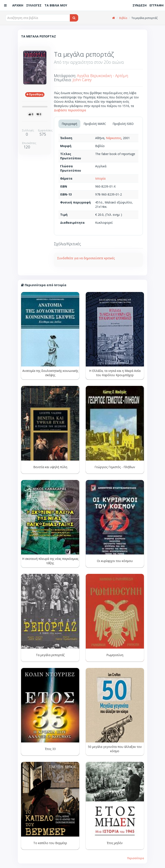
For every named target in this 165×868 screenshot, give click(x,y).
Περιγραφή (69, 124)
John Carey (82, 80)
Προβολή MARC (95, 124)
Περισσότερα (136, 858)
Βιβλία (123, 18)
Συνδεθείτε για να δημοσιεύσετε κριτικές (86, 258)
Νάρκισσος (114, 138)
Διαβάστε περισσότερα (70, 110)
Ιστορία (100, 178)
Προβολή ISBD (123, 124)
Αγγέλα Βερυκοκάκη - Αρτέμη (102, 76)
